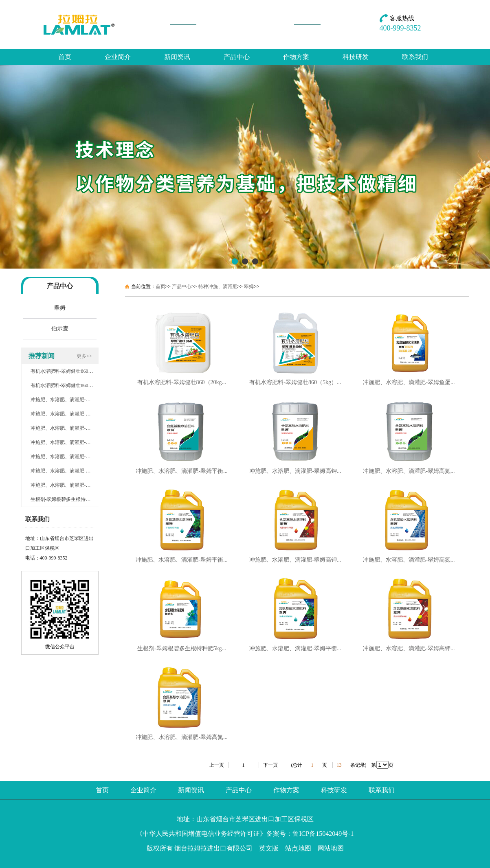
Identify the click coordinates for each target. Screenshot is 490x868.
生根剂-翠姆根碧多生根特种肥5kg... (182, 648)
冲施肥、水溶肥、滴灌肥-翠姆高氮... (409, 471)
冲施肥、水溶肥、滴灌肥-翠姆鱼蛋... (409, 382)
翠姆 (60, 308)
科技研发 (356, 57)
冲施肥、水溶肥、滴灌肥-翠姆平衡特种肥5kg (79, 457)
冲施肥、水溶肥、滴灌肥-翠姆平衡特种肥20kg (80, 414)
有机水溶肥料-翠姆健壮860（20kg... (182, 382)
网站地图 (331, 848)
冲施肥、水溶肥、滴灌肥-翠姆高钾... (295, 471)
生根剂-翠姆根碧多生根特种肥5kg (67, 499)
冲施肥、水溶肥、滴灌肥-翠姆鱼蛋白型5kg (77, 400)
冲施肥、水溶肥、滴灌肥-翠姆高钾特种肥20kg (80, 428)
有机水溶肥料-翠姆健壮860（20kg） (69, 371)
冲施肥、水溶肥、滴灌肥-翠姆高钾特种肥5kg (79, 471)
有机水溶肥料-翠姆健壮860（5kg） (68, 385)
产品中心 (237, 57)
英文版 (269, 848)
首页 (65, 57)
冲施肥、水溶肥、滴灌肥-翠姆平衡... (181, 471)
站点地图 (298, 848)
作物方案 (296, 57)
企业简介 (118, 57)
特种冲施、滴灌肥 (218, 286)
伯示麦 (60, 329)
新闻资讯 (177, 57)
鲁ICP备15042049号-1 (323, 834)
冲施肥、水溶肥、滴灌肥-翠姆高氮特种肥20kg (80, 442)
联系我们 (415, 57)
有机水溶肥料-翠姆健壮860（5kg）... (295, 382)
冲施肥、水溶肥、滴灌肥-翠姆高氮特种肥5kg (79, 485)
